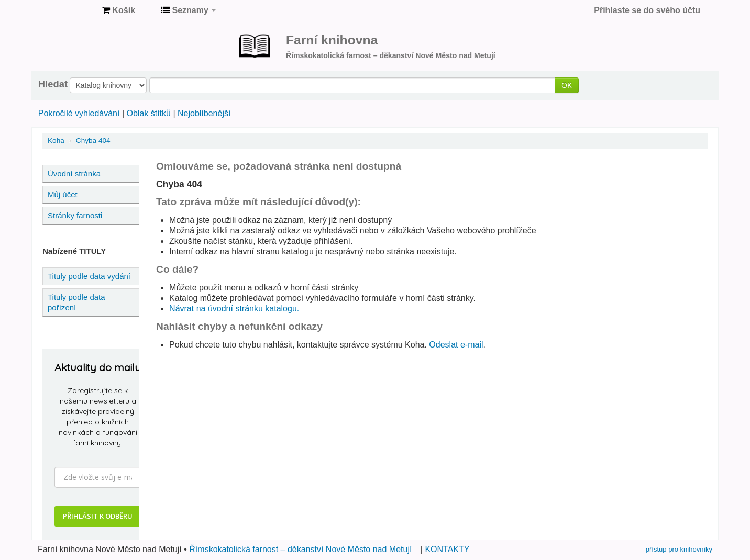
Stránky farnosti (75, 215)
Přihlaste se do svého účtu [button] (647, 10)
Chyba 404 (93, 141)
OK (567, 85)
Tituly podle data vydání (89, 276)
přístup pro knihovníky (679, 549)
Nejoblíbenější (204, 113)
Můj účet (63, 194)
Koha (56, 141)
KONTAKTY (447, 549)
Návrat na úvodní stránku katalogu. (234, 309)
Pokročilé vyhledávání (79, 113)
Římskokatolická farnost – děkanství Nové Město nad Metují (300, 549)
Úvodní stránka (74, 173)
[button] (119, 10)
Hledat (53, 84)
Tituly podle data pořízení (76, 302)
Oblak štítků (148, 113)
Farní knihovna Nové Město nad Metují (68, 10)
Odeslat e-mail (456, 345)
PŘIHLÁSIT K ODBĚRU (98, 516)
